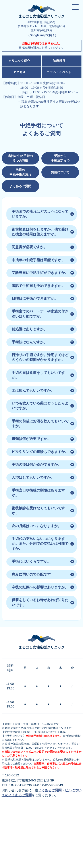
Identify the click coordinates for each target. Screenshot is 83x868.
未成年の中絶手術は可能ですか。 (38, 260)
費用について (60, 172)
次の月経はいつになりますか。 (37, 526)
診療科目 (59, 61)
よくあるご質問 (20, 186)
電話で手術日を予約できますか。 (38, 286)
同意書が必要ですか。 (29, 247)
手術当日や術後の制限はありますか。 (38, 493)
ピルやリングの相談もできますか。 (40, 452)
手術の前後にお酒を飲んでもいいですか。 (40, 424)
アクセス (19, 72)
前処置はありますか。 (29, 329)
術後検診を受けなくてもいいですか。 (38, 511)
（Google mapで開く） (42, 35)
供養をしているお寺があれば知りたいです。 (40, 602)
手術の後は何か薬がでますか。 (37, 464)
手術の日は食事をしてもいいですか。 (38, 375)
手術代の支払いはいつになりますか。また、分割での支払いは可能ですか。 (40, 544)
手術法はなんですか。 (29, 342)
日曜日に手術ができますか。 (35, 298)
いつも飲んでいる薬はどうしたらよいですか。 (40, 406)
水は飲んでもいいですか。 (33, 391)
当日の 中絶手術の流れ (20, 172)
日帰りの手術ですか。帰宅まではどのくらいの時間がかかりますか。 (40, 357)
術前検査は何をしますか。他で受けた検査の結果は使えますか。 (40, 232)
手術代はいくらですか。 (31, 561)
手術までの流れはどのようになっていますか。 (40, 214)
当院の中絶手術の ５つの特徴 (20, 158)
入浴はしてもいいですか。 (33, 477)
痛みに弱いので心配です (31, 574)
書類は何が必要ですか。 (31, 439)
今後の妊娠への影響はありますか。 (40, 587)
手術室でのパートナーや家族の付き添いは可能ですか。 (40, 314)
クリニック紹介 (19, 61)
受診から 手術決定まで (60, 158)
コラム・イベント (59, 72)
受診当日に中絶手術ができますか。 (40, 273)
